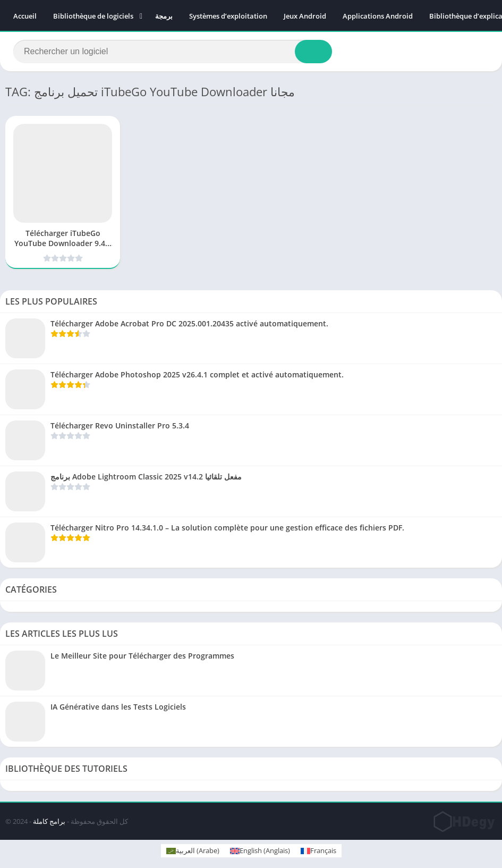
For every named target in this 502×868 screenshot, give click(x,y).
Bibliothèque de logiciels (93, 16)
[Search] (173, 52)
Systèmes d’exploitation (228, 16)
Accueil (25, 16)
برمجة (164, 16)
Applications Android (378, 16)
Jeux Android (305, 16)
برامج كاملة (49, 821)
